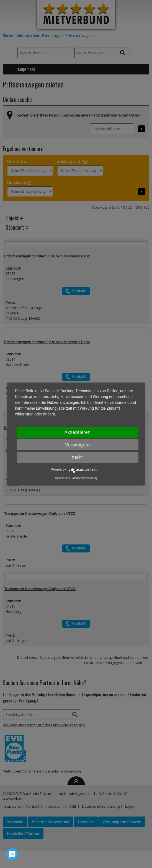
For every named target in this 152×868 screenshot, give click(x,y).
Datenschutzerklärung (84, 478)
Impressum (61, 478)
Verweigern (77, 445)
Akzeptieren (77, 432)
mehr (77, 457)
